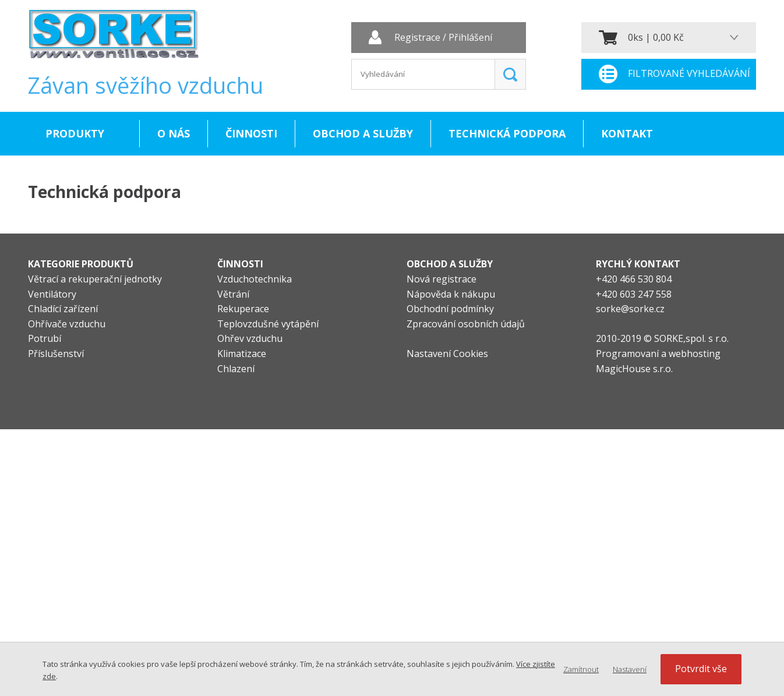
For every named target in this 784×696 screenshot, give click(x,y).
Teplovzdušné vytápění (268, 324)
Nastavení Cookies (447, 354)
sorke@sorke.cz (630, 309)
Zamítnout (581, 669)
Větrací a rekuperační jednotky (95, 279)
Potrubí (45, 338)
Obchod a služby (363, 133)
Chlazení (236, 369)
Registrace (417, 38)
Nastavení (630, 669)
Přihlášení (470, 38)
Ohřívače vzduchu (67, 324)
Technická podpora (507, 133)
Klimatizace (242, 354)
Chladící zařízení (63, 309)
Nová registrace (442, 279)
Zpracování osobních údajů (466, 324)
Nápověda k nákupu (451, 294)
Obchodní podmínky (450, 309)
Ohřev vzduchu (250, 338)
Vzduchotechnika (255, 279)
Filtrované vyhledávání (689, 74)
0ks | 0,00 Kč (656, 37)
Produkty (75, 133)
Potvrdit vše (701, 669)
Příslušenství (56, 354)
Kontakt (627, 133)
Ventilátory (52, 294)
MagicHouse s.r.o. (634, 369)
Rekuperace (243, 309)
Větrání (233, 294)
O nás (174, 133)
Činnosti (251, 133)
